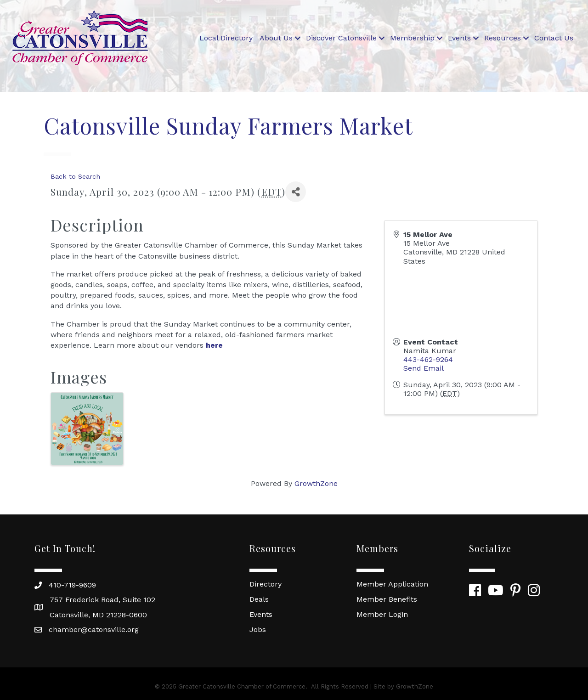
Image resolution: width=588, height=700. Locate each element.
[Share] (296, 192)
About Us (276, 38)
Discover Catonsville (341, 38)
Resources (503, 38)
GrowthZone (316, 483)
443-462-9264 (428, 359)
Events (459, 38)
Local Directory (226, 38)
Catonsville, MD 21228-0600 (98, 615)
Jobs (258, 629)
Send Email (424, 368)
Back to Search (75, 176)
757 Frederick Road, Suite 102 (102, 600)
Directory (266, 584)
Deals (259, 599)
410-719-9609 (72, 585)
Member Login (382, 614)
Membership (412, 38)
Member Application (392, 584)
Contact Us (554, 38)
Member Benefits (387, 599)
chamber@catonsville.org (94, 629)
